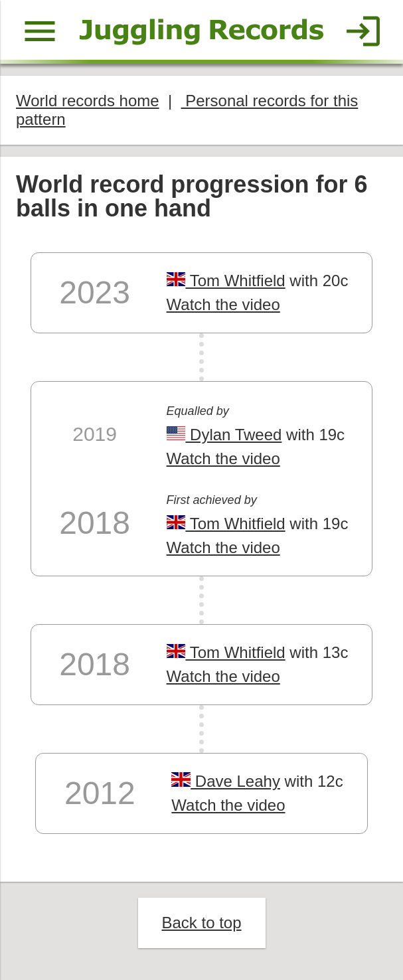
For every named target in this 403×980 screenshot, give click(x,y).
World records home (88, 101)
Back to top (201, 923)
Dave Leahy (226, 781)
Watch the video (223, 304)
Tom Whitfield (226, 281)
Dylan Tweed (224, 435)
